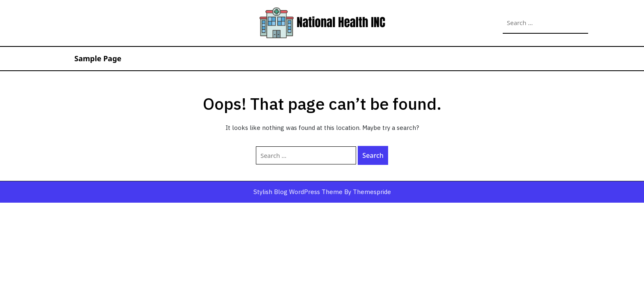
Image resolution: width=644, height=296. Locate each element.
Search (579, 23)
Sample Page (98, 58)
